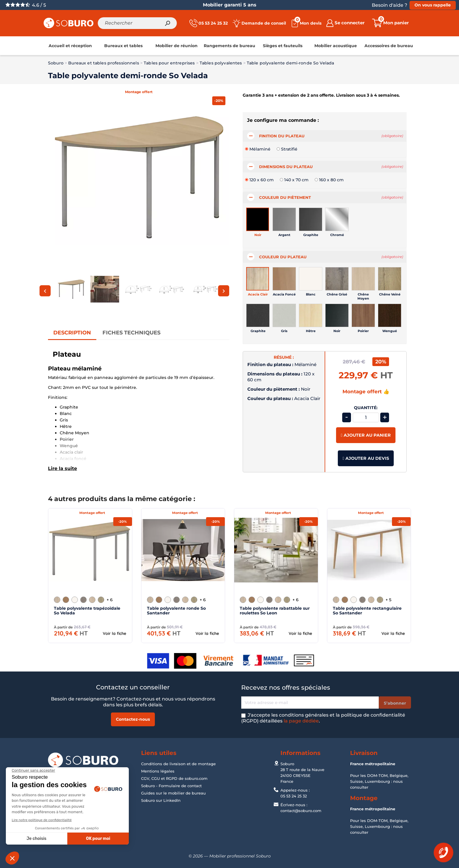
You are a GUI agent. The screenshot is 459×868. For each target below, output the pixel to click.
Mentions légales (158, 771)
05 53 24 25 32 (294, 796)
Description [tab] (72, 333)
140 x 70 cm (296, 180)
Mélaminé (260, 149)
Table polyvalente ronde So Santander (176, 610)
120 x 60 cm (262, 180)
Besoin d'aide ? (389, 5)
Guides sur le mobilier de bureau (173, 793)
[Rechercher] (137, 23)
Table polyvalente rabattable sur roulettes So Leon (275, 610)
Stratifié (289, 149)
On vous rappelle (433, 5)
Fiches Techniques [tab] (131, 333)
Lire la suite (62, 468)
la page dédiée (301, 721)
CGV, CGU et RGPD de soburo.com (174, 778)
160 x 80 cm (331, 180)
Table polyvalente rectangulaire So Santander (367, 610)
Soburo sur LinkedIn (161, 800)
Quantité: (366, 408)
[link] (70, 46)
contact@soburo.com (301, 811)
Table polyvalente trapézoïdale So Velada (87, 610)
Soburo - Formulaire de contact (171, 786)
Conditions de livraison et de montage (178, 764)
